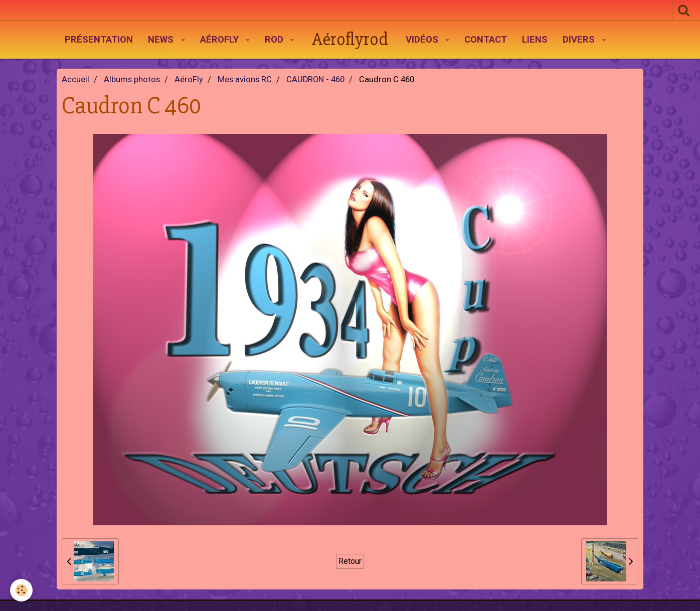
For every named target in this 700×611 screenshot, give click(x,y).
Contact (486, 40)
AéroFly (221, 40)
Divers (580, 40)
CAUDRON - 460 (315, 79)
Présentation (99, 40)
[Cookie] (21, 590)
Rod (275, 40)
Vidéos (423, 40)
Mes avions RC (245, 79)
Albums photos (132, 79)
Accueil (75, 79)
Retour (350, 561)
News (162, 40)
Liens (535, 40)
